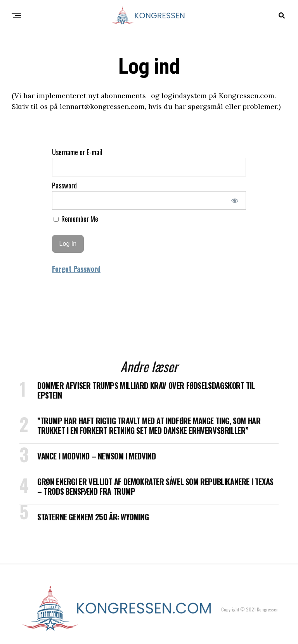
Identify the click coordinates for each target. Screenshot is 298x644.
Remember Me (76, 219)
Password (64, 185)
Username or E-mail (77, 152)
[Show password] (235, 200)
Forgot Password (76, 269)
